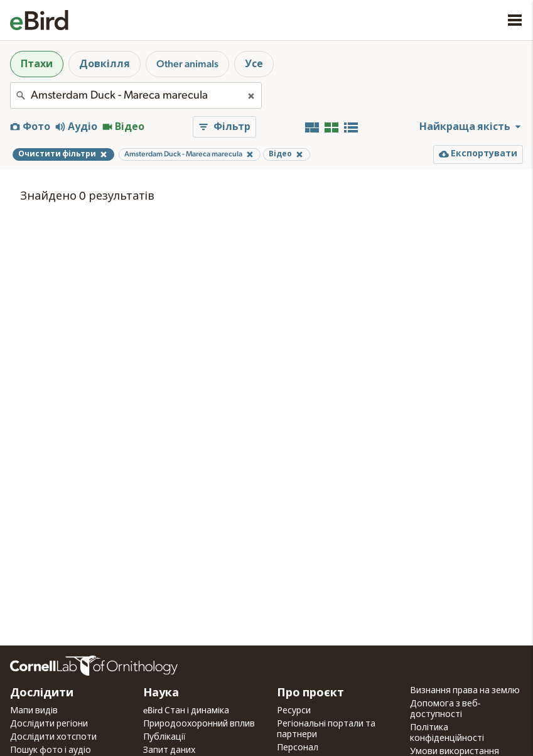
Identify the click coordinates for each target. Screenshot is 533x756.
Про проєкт (310, 693)
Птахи (37, 64)
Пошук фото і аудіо (51, 750)
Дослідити (42, 693)
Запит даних (169, 750)
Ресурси (294, 711)
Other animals (187, 64)
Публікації (164, 737)
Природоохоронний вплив (199, 724)
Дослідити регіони (49, 724)
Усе (254, 64)
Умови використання (455, 752)
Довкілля (105, 64)
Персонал (298, 748)
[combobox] (136, 95)
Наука (161, 693)
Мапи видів (34, 711)
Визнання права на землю (465, 691)
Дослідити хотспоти (53, 737)
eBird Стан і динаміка (186, 711)
